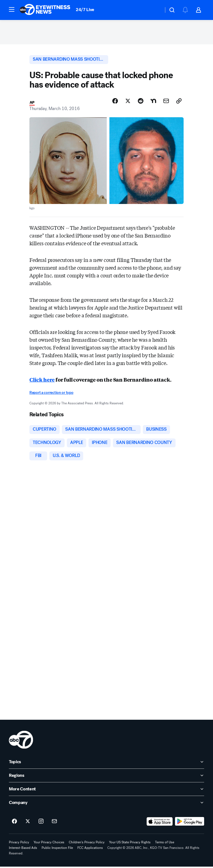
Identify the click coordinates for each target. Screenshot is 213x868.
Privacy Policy (19, 844)
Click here (42, 380)
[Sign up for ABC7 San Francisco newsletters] (54, 823)
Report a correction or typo (51, 393)
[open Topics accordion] (106, 763)
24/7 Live (85, 10)
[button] (12, 9)
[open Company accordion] (106, 804)
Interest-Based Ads (23, 849)
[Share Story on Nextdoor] (153, 102)
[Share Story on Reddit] (141, 102)
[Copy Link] (179, 102)
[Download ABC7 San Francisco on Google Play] (190, 823)
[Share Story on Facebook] (115, 102)
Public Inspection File (57, 849)
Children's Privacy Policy (87, 844)
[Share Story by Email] (166, 102)
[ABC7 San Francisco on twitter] (28, 823)
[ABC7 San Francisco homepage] (45, 10)
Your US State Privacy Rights (130, 844)
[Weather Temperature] (155, 10)
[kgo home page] (21, 741)
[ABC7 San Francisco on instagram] (41, 823)
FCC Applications (90, 849)
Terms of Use (165, 844)
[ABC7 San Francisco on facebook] (14, 823)
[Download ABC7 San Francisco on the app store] (160, 823)
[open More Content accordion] (106, 790)
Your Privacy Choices (49, 844)
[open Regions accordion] (106, 777)
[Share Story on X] (128, 102)
